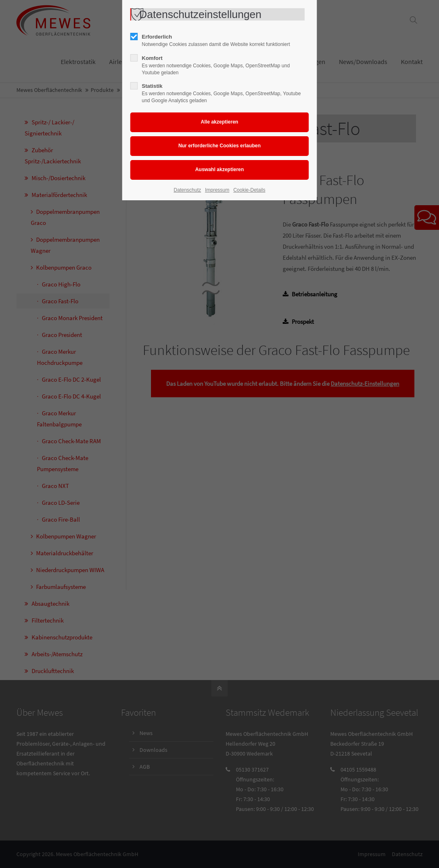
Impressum (217, 190)
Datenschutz (187, 190)
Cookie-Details (249, 190)
